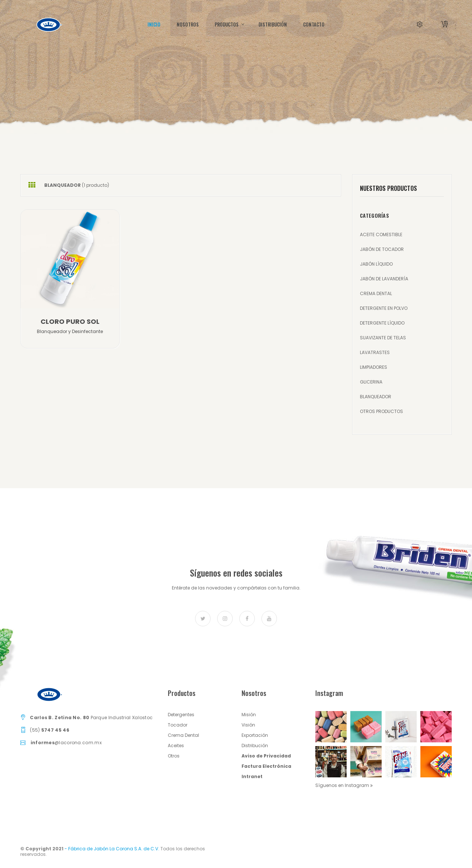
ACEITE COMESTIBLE (381, 234)
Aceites (176, 745)
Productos (229, 24)
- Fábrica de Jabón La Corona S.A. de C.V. (112, 849)
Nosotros (188, 24)
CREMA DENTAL (376, 293)
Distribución (255, 745)
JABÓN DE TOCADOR (382, 249)
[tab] (32, 185)
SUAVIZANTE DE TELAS (383, 338)
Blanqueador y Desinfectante (70, 332)
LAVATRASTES (375, 352)
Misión (249, 715)
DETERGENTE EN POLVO (384, 308)
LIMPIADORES (374, 367)
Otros (174, 756)
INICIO (154, 24)
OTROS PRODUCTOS (381, 411)
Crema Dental (183, 735)
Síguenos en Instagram (344, 785)
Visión (248, 725)
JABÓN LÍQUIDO (376, 264)
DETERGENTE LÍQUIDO (382, 323)
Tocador (178, 725)
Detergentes (181, 715)
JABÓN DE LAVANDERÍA (384, 279)
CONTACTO (314, 24)
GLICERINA (371, 382)
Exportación (255, 735)
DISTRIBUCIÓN (273, 24)
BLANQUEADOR (376, 397)
